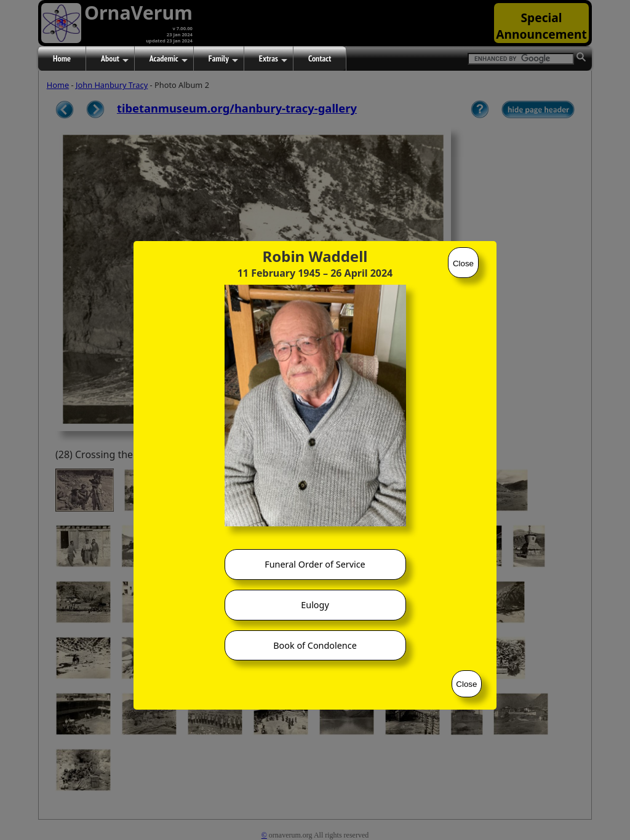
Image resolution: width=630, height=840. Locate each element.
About (115, 59)
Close (463, 263)
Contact (320, 58)
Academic (169, 59)
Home (62, 58)
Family (223, 59)
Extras (273, 59)
